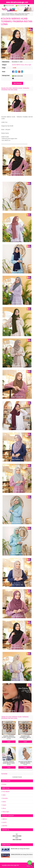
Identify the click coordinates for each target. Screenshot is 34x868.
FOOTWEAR (6, 792)
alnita (4, 795)
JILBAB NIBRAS (10, 14)
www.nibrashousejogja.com (17, 2)
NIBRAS (5, 819)
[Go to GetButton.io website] (30, 866)
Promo (4, 784)
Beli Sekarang (18, 83)
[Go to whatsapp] (30, 863)
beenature (5, 798)
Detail (9, 742)
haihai (4, 802)
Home (3, 14)
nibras (16, 14)
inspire (4, 805)
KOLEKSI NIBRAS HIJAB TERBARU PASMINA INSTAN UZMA (17, 21)
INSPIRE (5, 826)
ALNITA (5, 822)
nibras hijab (21, 14)
